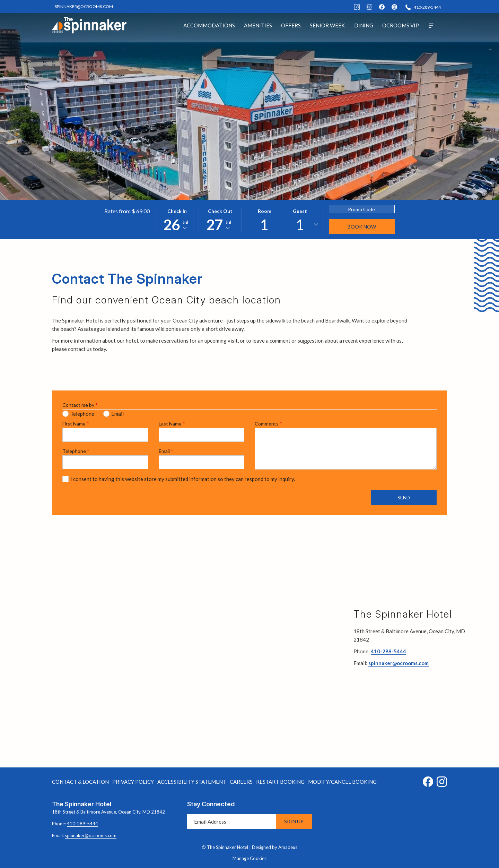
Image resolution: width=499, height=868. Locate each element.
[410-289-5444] (423, 7)
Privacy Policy (133, 782)
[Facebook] (357, 6)
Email (166, 451)
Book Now (362, 227)
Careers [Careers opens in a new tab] (241, 783)
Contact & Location (80, 782)
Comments (268, 424)
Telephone (76, 451)
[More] (431, 25)
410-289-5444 (388, 651)
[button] (177, 220)
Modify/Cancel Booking (342, 782)
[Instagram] (369, 6)
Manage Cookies (249, 858)
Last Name (172, 424)
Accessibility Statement (192, 782)
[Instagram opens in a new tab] (442, 780)
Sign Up (294, 821)
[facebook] (382, 6)
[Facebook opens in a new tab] (428, 780)
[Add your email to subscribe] (231, 821)
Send (404, 497)
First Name (76, 424)
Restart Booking (280, 782)
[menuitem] (209, 25)
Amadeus (288, 847)
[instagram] (394, 6)
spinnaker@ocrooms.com (399, 663)
